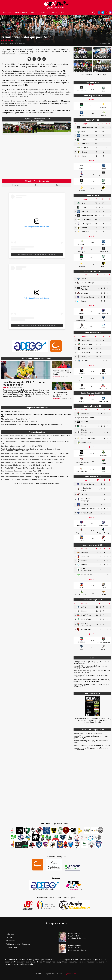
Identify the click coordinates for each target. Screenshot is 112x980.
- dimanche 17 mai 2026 (36, 436)
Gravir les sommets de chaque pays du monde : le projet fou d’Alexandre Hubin (32, 425)
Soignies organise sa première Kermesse (91, 676)
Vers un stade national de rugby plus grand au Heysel (91, 737)
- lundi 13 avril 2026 (26, 465)
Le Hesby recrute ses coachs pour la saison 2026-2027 (92, 671)
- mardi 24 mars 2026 (24, 480)
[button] (12, 128)
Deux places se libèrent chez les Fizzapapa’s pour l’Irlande (90, 667)
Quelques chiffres (13, 947)
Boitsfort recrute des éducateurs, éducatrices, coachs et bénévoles (92, 681)
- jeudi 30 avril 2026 (35, 454)
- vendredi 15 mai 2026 (35, 442)
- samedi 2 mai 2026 (31, 450)
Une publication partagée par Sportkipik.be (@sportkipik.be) (37, 254)
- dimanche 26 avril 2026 (32, 459)
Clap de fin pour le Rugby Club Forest (16, 419)
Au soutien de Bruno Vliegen (12, 411)
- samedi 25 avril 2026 (32, 462)
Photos (55, 13)
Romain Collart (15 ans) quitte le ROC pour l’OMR (91, 685)
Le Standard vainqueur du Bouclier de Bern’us (19, 422)
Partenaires (10, 941)
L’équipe (9, 937)
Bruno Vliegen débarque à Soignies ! (92, 745)
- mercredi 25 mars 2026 (35, 477)
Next (67, 128)
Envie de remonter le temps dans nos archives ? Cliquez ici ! (37, 484)
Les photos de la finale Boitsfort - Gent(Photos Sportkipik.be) (37, 119)
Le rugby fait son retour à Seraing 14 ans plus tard (91, 749)
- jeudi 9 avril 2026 (21, 471)
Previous (7, 128)
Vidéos (63, 13)
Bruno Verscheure (20, 43)
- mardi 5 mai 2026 (21, 446)
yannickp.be (71, 974)
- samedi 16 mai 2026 (26, 439)
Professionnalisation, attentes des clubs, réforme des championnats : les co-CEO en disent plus (36, 415)
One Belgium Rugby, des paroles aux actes (91, 741)
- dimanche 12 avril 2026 (28, 468)
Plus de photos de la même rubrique (93, 74)
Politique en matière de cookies (18, 944)
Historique (10, 934)
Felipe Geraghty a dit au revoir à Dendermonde (92, 662)
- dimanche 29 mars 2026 (27, 474)
